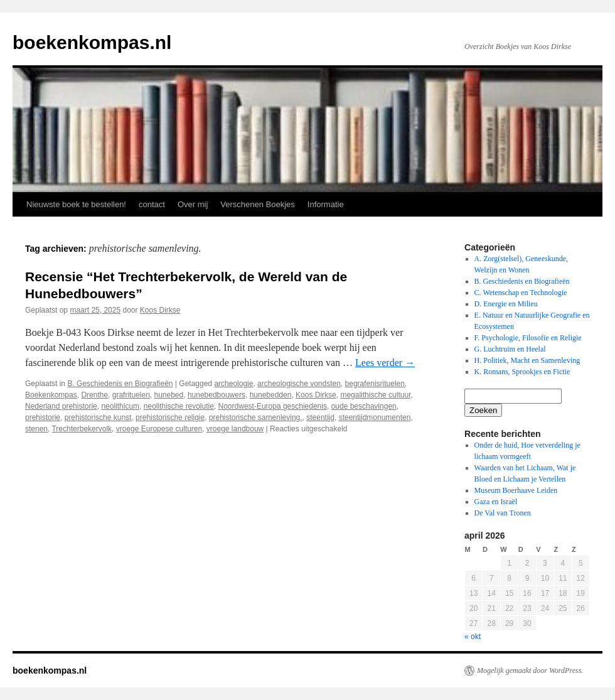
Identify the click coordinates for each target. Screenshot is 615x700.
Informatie (326, 204)
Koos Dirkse (160, 310)
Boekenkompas (51, 395)
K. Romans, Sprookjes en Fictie (522, 372)
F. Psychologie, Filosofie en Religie (528, 338)
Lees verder (385, 363)
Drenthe (94, 395)
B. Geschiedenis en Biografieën (120, 384)
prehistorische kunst (98, 417)
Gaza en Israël (496, 502)
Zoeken (483, 410)
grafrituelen (131, 395)
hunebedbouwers (217, 395)
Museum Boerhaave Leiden (516, 490)
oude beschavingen (364, 406)
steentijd (320, 417)
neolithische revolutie (179, 406)
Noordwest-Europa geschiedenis (273, 406)
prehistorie (43, 417)
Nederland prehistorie (61, 406)
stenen (36, 429)
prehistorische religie (170, 417)
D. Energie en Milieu (506, 304)
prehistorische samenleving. (256, 417)
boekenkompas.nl (92, 42)
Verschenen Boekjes (258, 204)
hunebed (168, 395)
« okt (473, 637)
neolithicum (120, 406)
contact (152, 204)
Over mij (193, 204)
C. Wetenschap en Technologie (521, 293)
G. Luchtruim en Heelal (510, 349)
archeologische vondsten (299, 384)
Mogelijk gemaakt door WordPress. (530, 670)
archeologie (233, 384)
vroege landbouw (235, 429)
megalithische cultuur (375, 395)
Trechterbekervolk (82, 429)
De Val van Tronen (503, 513)
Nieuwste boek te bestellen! (76, 204)
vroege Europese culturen (159, 429)
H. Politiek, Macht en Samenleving (527, 360)
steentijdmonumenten (375, 417)
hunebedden (271, 395)
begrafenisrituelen (375, 384)
